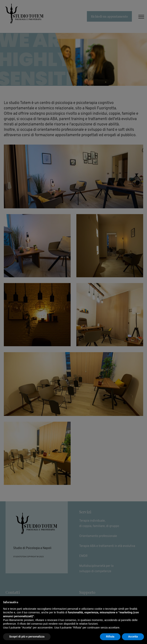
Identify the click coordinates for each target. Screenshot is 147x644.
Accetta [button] (133, 637)
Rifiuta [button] (110, 637)
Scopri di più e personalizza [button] (27, 637)
